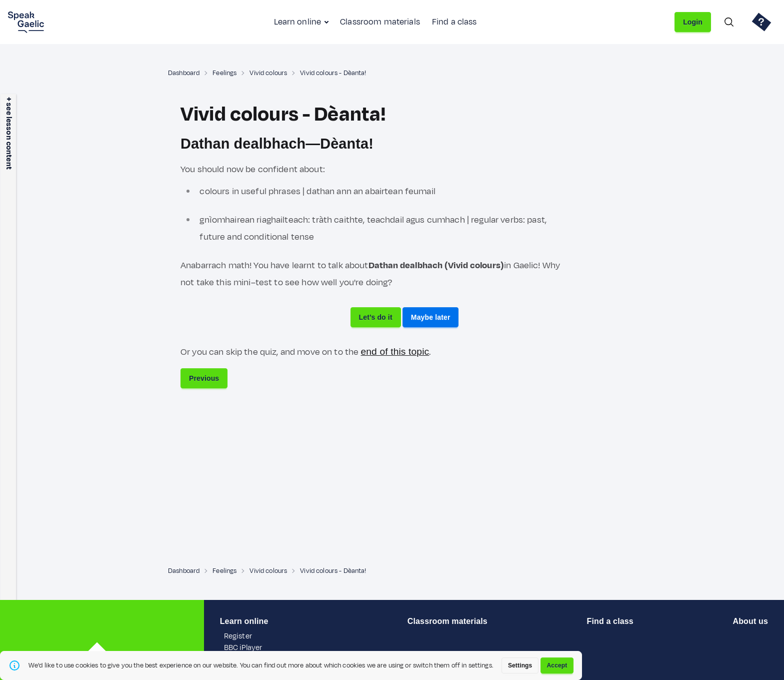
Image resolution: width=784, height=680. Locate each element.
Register (238, 636)
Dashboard (184, 73)
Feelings (224, 73)
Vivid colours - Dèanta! (333, 73)
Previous (204, 378)
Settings (520, 665)
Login (693, 22)
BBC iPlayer (243, 648)
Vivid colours (268, 73)
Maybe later (431, 317)
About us (750, 621)
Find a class (454, 22)
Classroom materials (380, 22)
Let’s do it (376, 317)
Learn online (297, 22)
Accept (557, 665)
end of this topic (395, 352)
